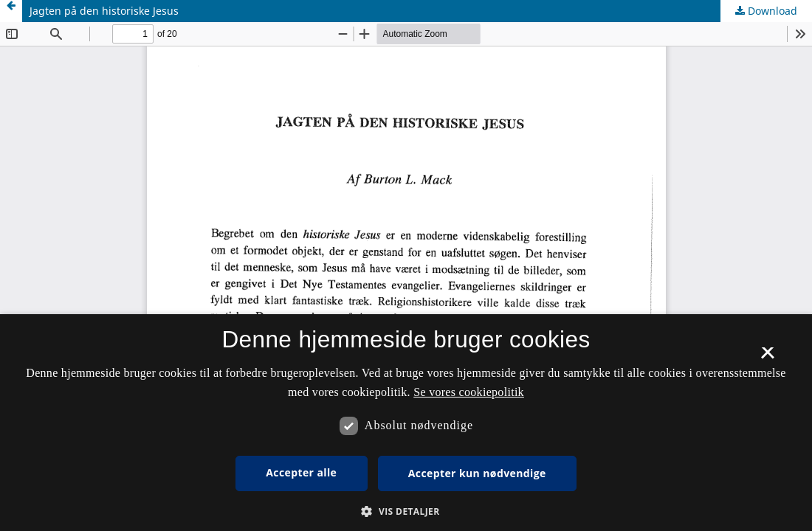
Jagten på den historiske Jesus (104, 11)
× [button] (767, 358)
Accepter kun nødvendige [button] (477, 473)
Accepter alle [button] (301, 472)
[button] (406, 511)
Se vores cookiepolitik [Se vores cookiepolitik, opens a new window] (469, 392)
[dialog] (406, 423)
